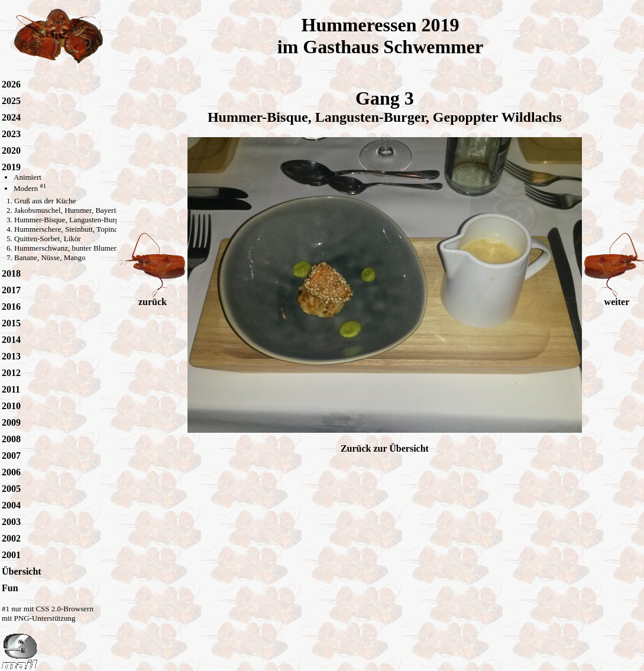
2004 (11, 505)
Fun (10, 588)
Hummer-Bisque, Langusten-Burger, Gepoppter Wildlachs (104, 220)
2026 (11, 84)
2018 (11, 273)
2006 (11, 472)
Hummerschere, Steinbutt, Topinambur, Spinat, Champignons (109, 229)
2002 (11, 538)
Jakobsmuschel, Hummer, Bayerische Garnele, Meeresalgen (106, 210)
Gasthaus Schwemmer (393, 47)
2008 (11, 439)
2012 (11, 373)
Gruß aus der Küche (45, 201)
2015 (11, 323)
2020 (11, 150)
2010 (11, 406)
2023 (11, 134)
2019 (11, 167)
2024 (11, 117)
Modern (30, 188)
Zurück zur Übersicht (385, 448)
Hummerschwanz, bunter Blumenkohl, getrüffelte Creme (102, 248)
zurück (153, 298)
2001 (11, 555)
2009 (11, 422)
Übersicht (22, 571)
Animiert (27, 177)
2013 (11, 356)
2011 (11, 389)
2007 (11, 456)
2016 (11, 307)
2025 (11, 101)
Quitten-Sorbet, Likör (48, 239)
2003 (11, 522)
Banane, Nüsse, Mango (50, 257)
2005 (11, 489)
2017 (11, 290)
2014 (11, 340)
